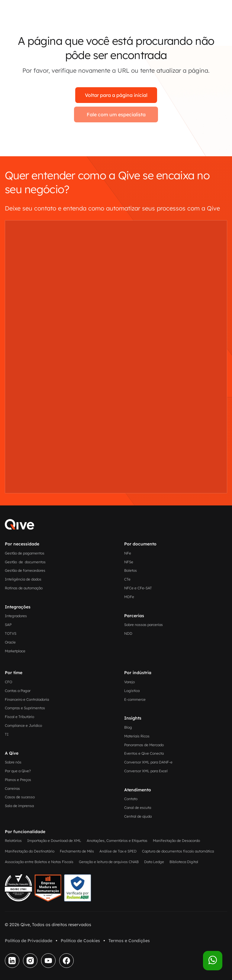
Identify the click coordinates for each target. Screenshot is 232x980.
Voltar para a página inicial (116, 95)
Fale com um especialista (116, 114)
